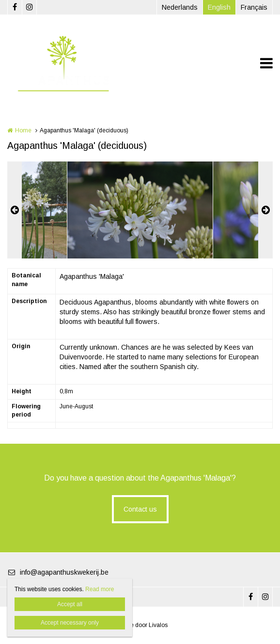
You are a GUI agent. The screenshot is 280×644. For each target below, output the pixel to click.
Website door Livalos (140, 625)
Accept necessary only (70, 623)
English (219, 7)
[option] (140, 210)
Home (23, 130)
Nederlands (180, 7)
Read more (100, 589)
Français (254, 7)
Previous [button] (15, 210)
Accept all (70, 604)
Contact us (140, 509)
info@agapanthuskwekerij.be (58, 572)
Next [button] (265, 210)
